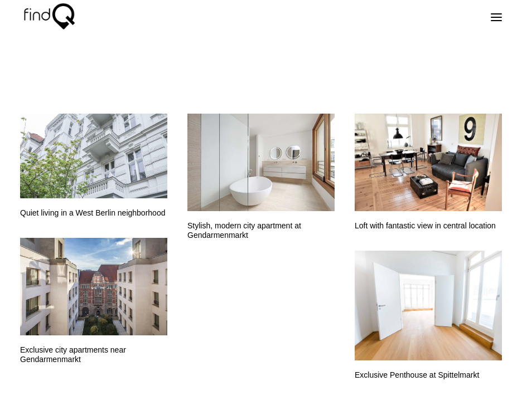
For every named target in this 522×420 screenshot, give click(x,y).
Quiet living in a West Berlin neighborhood (93, 213)
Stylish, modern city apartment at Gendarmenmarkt (244, 230)
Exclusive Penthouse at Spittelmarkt (417, 375)
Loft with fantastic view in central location (425, 226)
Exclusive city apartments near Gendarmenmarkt (73, 355)
